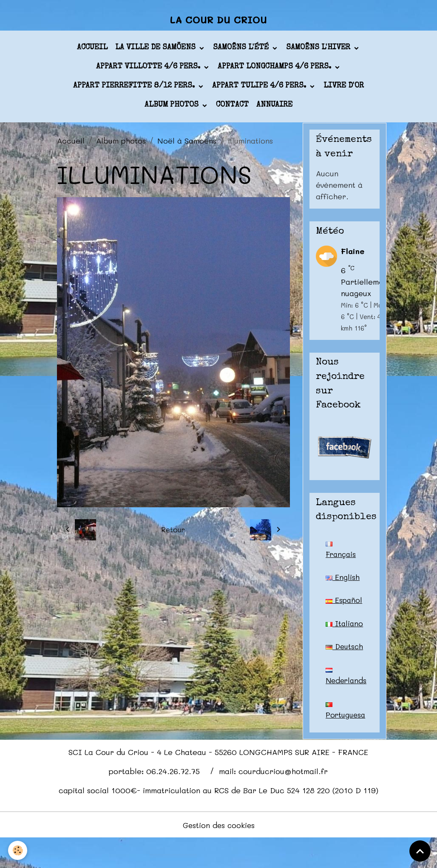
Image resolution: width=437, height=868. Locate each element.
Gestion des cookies (219, 854)
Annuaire (274, 108)
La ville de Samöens (156, 51)
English (343, 580)
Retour (173, 532)
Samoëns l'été (242, 51)
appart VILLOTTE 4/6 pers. (149, 70)
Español (344, 604)
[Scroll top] (420, 851)
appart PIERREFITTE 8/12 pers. (135, 89)
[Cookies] (18, 850)
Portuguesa (346, 739)
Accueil (92, 51)
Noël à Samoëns (187, 143)
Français (342, 553)
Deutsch (341, 670)
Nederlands (347, 704)
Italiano (340, 635)
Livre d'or (344, 89)
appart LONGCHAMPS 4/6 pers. (275, 70)
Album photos (173, 108)
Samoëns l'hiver (319, 51)
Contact (232, 108)
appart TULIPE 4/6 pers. (260, 89)
